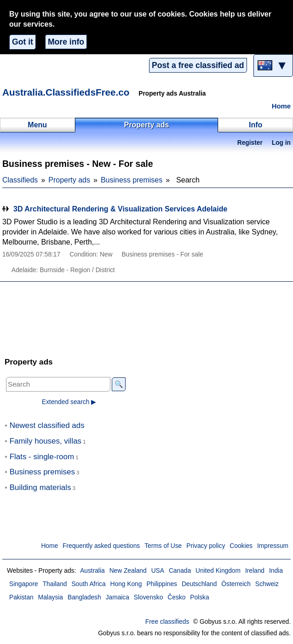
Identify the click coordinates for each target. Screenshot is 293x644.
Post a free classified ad (198, 65)
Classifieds (20, 180)
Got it (23, 42)
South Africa (88, 584)
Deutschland (199, 584)
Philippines (162, 584)
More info (66, 42)
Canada (180, 571)
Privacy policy (206, 546)
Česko (176, 597)
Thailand (55, 584)
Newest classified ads (47, 425)
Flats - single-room (42, 457)
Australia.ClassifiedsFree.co (66, 92)
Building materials (40, 487)
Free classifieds (167, 622)
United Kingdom (218, 571)
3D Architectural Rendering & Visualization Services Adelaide (120, 209)
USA (158, 571)
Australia (92, 571)
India (276, 571)
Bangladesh (84, 597)
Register (250, 143)
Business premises (132, 180)
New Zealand (128, 571)
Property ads (69, 180)
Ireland (255, 571)
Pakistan (21, 597)
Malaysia (51, 597)
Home (281, 106)
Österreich (236, 584)
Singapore (24, 584)
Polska (199, 597)
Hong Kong (126, 584)
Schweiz (267, 584)
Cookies (241, 546)
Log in (281, 143)
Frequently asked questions (101, 546)
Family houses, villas (46, 441)
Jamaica (118, 597)
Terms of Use (163, 546)
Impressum (273, 546)
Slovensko (148, 597)
